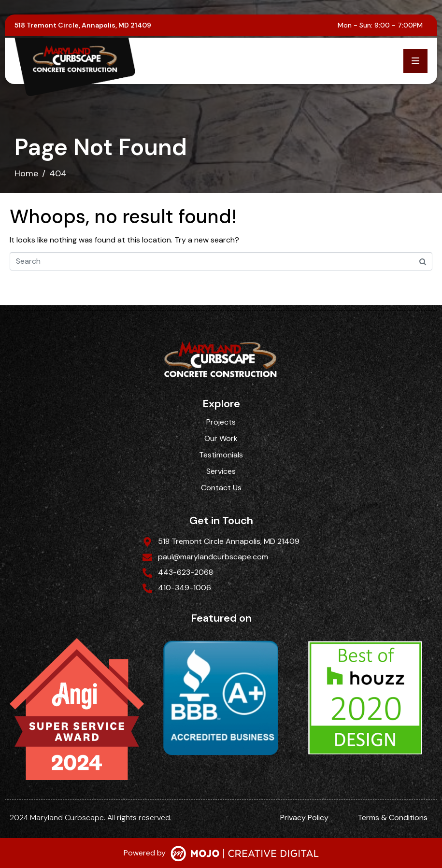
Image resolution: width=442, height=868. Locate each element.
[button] (415, 61)
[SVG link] (245, 854)
